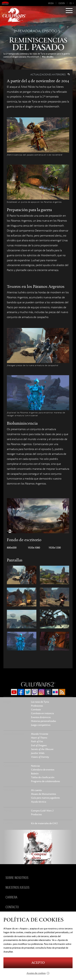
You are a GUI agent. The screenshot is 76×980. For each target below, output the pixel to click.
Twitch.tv (35, 692)
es (71, 3)
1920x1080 (34, 548)
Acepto (38, 963)
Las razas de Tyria (40, 702)
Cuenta (62, 3)
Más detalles (47, 57)
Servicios (9, 790)
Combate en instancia (42, 713)
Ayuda (51, 3)
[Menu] (69, 11)
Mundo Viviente (40, 734)
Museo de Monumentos (43, 794)
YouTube (14, 692)
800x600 (12, 548)
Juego (7, 702)
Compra (42, 811)
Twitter (28, 692)
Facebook (21, 692)
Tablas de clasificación (43, 777)
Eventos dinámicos (41, 717)
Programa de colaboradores (45, 781)
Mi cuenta (36, 790)
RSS (62, 692)
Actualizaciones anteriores (48, 74)
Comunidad (11, 766)
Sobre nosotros (17, 877)
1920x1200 (55, 548)
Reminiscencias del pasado (38, 40)
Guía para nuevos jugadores (45, 798)
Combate (36, 710)
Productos (36, 814)
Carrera (11, 897)
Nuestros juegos (17, 887)
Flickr (55, 692)
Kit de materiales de (44, 823)
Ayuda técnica (39, 802)
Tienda (8, 810)
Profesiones (37, 706)
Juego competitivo (41, 725)
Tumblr (48, 692)
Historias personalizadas (43, 721)
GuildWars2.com (14, 15)
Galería (8, 823)
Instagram (42, 692)
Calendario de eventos (43, 770)
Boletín (35, 774)
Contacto (12, 907)
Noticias (35, 766)
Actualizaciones (14, 734)
